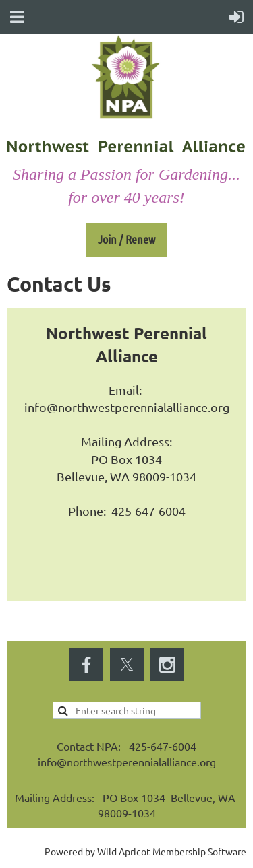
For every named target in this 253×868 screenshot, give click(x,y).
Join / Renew (126, 239)
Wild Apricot (124, 851)
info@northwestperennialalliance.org (127, 407)
